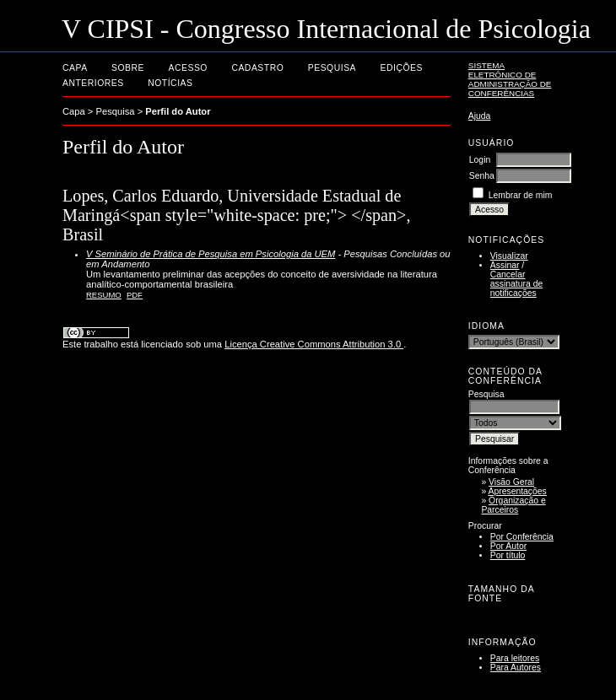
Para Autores (516, 668)
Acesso (188, 68)
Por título (508, 555)
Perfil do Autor (178, 111)
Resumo (104, 295)
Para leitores (515, 658)
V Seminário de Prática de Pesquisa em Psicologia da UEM (211, 254)
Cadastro (257, 68)
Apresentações (518, 491)
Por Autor (508, 546)
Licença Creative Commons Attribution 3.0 (314, 344)
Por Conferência (522, 537)
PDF (135, 295)
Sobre (128, 68)
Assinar (505, 265)
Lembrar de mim (521, 195)
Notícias (170, 83)
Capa (75, 68)
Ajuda (480, 116)
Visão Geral (511, 482)
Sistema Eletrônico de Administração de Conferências (510, 79)
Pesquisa (332, 68)
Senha (482, 176)
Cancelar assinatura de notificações (516, 284)
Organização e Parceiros (513, 505)
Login (480, 160)
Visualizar (509, 256)
